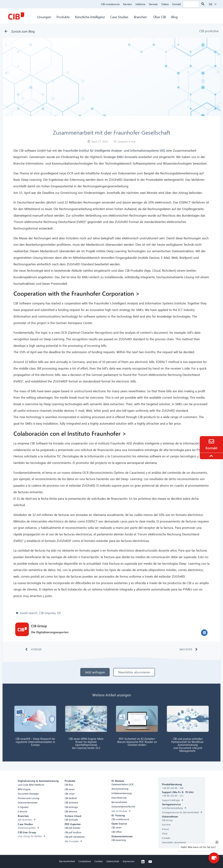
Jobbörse (140, 4)
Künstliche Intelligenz (90, 17)
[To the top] (212, 456)
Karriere (127, 4)
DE (59, 613)
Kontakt (177, 4)
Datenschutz (113, 861)
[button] (204, 633)
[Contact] (211, 441)
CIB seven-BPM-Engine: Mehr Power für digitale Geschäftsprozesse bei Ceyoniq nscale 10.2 (86, 743)
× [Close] (217, 842)
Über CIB (160, 17)
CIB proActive (209, 31)
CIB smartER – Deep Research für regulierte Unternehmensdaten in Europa (35, 742)
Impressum (129, 861)
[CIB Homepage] (16, 16)
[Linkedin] (143, 862)
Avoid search (29, 613)
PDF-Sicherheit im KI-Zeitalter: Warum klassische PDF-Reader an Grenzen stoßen (137, 742)
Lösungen (44, 17)
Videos (165, 4)
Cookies (99, 861)
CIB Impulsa (47, 613)
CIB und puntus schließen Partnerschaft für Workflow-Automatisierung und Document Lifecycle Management (188, 745)
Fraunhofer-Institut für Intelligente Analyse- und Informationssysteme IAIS (114, 150)
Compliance (85, 861)
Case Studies (119, 17)
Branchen (141, 17)
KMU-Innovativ (127, 157)
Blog (175, 17)
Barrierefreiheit (67, 861)
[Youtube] (150, 862)
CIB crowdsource (110, 4)
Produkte (63, 17)
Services (153, 4)
